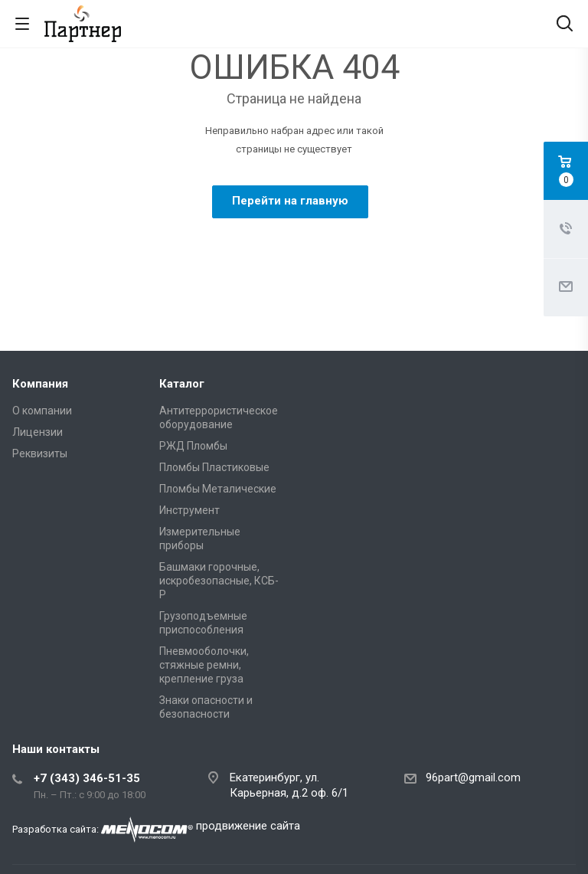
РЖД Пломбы (193, 446)
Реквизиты (40, 453)
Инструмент (189, 510)
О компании (42, 411)
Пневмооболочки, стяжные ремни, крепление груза (204, 665)
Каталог (182, 384)
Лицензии (38, 432)
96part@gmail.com (473, 777)
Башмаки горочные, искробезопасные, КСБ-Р (219, 581)
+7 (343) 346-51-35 (87, 778)
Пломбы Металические (218, 489)
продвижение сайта (248, 826)
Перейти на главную (290, 201)
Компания (40, 384)
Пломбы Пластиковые (214, 467)
